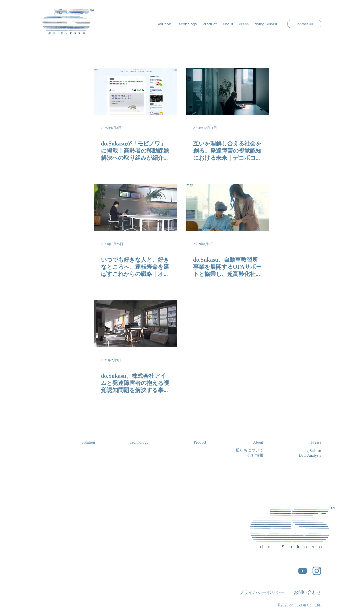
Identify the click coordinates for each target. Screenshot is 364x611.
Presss (316, 442)
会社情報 (255, 455)
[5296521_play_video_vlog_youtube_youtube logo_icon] (303, 571)
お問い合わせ (307, 592)
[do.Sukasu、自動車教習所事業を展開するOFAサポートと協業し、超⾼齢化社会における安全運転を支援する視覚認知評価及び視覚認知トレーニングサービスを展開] (228, 208)
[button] (228, 24)
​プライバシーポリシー (262, 592)
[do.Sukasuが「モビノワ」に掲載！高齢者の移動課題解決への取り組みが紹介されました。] (136, 92)
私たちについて (249, 450)
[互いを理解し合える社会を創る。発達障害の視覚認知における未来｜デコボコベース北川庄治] (228, 92)
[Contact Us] (304, 24)
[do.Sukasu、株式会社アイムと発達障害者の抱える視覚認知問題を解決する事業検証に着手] (136, 324)
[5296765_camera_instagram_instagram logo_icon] (317, 571)
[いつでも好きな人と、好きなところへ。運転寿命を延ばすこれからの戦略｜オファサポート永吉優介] (136, 208)
